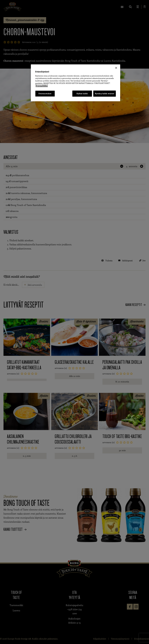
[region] (76, 83)
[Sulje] (116, 68)
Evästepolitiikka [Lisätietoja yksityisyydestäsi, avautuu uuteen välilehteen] (42, 86)
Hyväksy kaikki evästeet (105, 94)
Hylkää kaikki (81, 94)
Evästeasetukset (45, 94)
